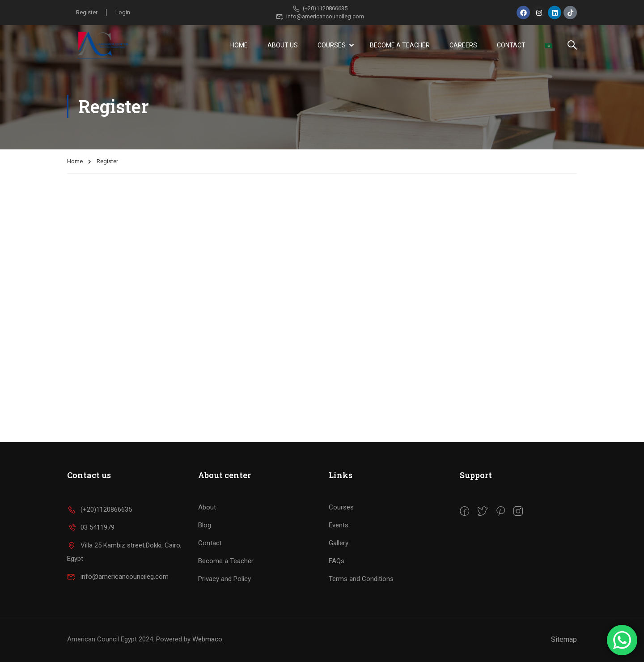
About (207, 507)
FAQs (337, 561)
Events (339, 525)
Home (239, 45)
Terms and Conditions (361, 579)
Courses (332, 45)
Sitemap (564, 639)
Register (87, 12)
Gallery (339, 543)
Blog (205, 525)
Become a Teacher (400, 45)
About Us (283, 45)
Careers (463, 45)
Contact (511, 45)
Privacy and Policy (225, 579)
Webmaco (207, 639)
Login (123, 12)
